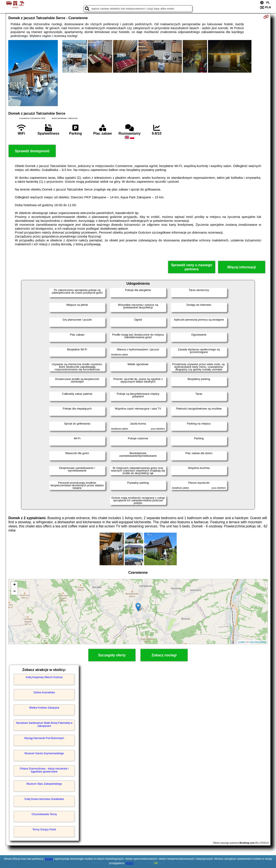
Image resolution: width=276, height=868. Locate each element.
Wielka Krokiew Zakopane (44, 708)
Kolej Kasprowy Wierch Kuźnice (44, 677)
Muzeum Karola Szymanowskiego (44, 753)
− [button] (14, 592)
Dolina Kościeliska (44, 692)
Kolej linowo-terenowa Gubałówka (44, 799)
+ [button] (14, 585)
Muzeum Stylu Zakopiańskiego (44, 784)
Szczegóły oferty (112, 655)
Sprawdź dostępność (32, 151)
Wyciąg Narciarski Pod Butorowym (44, 738)
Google (49, 859)
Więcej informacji (242, 267)
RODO (130, 863)
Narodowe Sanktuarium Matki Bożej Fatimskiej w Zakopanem (44, 724)
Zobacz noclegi (164, 655)
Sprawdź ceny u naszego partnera (192, 267)
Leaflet (242, 642)
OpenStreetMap (258, 642)
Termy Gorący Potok (44, 830)
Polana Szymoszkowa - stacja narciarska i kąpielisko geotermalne (44, 770)
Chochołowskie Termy (44, 814)
